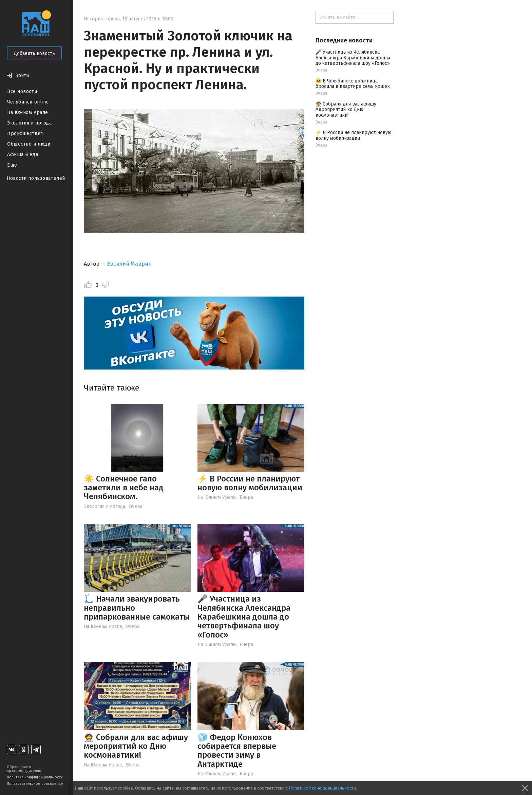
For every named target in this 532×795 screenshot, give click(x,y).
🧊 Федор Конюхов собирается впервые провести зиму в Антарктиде (237, 751)
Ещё (12, 165)
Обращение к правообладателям (24, 769)
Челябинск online (28, 102)
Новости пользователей (36, 178)
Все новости (22, 91)
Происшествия (25, 134)
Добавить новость (34, 53)
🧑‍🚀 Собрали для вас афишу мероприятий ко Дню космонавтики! (136, 746)
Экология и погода (30, 123)
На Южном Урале (28, 112)
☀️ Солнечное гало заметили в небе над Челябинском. (124, 488)
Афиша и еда (23, 155)
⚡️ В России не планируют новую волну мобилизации (250, 483)
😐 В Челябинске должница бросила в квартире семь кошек (353, 84)
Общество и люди (29, 144)
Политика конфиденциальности (35, 777)
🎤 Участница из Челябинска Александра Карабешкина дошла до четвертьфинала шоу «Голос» (244, 617)
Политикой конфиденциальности (322, 788)
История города (102, 19)
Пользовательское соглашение (35, 784)
